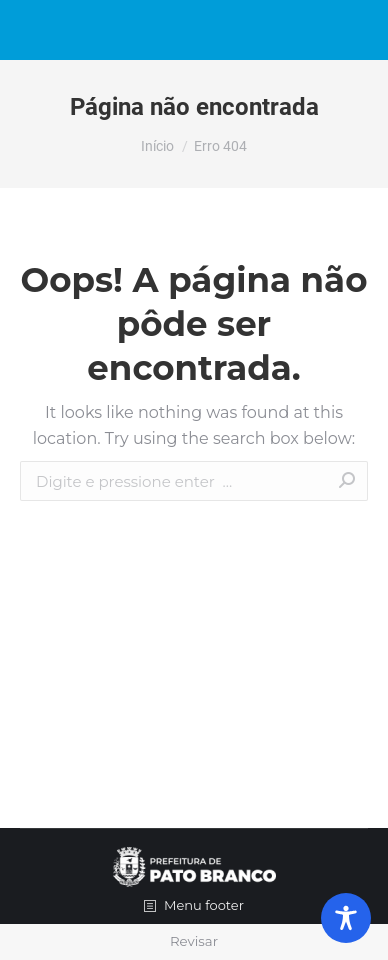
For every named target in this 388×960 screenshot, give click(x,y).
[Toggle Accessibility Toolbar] (346, 918)
